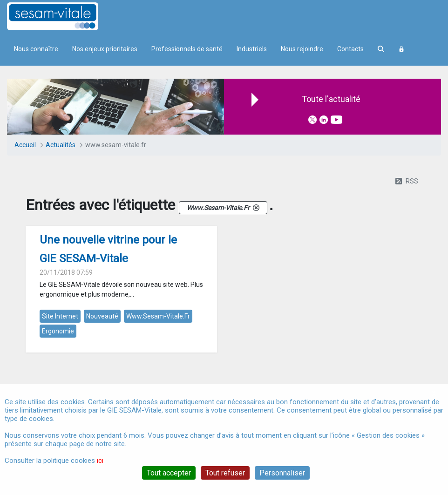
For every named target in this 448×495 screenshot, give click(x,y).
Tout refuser (225, 473)
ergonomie (58, 331)
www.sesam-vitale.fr (158, 316)
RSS (407, 181)
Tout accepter (169, 473)
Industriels (252, 49)
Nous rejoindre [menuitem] (302, 49)
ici (100, 461)
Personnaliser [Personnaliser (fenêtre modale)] (282, 473)
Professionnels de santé (187, 49)
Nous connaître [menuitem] (36, 49)
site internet (60, 316)
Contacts (350, 49)
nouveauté (102, 316)
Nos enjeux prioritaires (105, 49)
